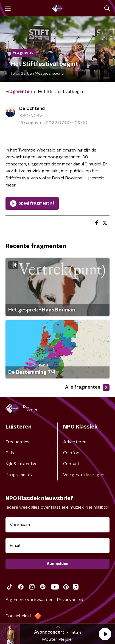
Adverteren (75, 442)
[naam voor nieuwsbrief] (57, 525)
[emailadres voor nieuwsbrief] (57, 546)
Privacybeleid (70, 600)
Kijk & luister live (22, 464)
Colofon (71, 453)
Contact (71, 464)
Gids (10, 453)
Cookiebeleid (18, 616)
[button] (105, 634)
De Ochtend (32, 109)
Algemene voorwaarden (30, 600)
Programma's (19, 475)
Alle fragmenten (87, 387)
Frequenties (17, 442)
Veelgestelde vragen (84, 475)
